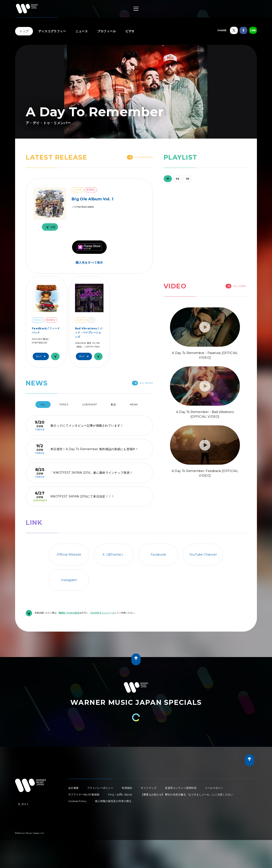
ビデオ (130, 31)
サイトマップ (149, 788)
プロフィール (107, 31)
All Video (236, 286)
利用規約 (127, 788)
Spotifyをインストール (102, 613)
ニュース (82, 31)
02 (178, 179)
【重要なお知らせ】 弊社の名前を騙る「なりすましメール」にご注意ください (187, 794)
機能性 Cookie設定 (69, 613)
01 (168, 179)
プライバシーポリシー (100, 788)
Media (134, 405)
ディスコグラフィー (52, 31)
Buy (42, 356)
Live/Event (90, 405)
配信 (113, 405)
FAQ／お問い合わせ (120, 794)
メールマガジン (214, 788)
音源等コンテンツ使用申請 (181, 788)
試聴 (50, 227)
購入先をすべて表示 (89, 263)
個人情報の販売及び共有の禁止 (113, 801)
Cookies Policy (77, 801)
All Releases (140, 157)
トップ (24, 31)
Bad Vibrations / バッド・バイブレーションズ (89, 332)
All (43, 405)
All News (142, 383)
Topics (64, 405)
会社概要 (73, 788)
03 (188, 179)
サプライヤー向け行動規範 (84, 794)
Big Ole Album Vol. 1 (92, 199)
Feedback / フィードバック (46, 330)
